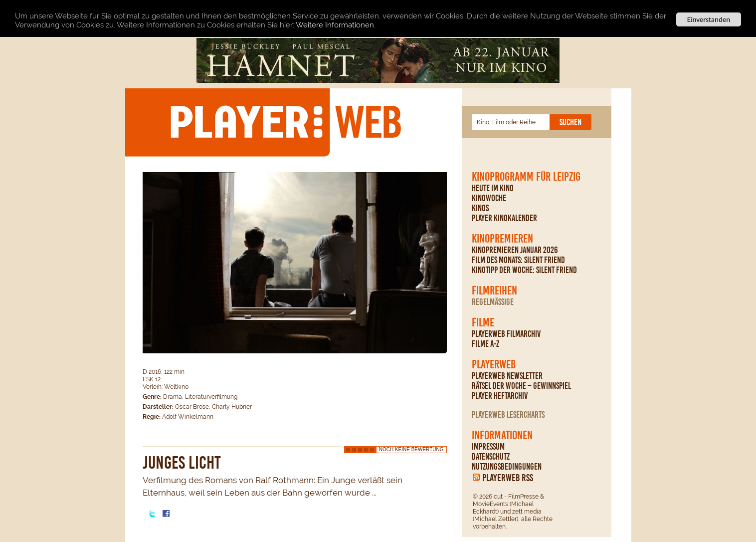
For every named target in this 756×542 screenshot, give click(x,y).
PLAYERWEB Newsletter (507, 376)
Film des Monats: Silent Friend (518, 260)
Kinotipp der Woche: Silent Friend (524, 270)
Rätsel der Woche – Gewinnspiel (521, 386)
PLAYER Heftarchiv (500, 396)
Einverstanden (709, 19)
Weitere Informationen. (336, 24)
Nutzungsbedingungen (507, 467)
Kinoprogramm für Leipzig (526, 177)
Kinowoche (489, 198)
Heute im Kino (493, 188)
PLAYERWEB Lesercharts (508, 415)
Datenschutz (491, 457)
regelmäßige (493, 302)
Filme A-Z (485, 344)
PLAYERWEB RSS (508, 478)
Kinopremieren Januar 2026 (515, 250)
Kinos (480, 208)
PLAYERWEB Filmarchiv (506, 334)
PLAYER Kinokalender (504, 218)
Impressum (488, 447)
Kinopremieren (502, 239)
